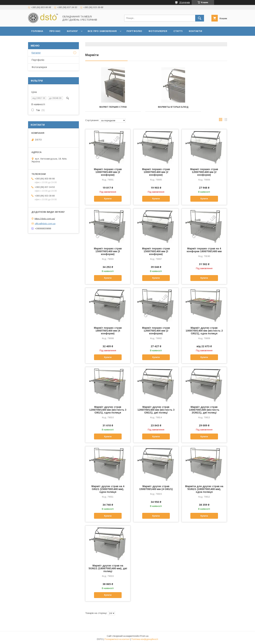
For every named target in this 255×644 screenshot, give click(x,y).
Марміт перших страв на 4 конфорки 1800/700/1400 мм (204, 250)
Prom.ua (144, 636)
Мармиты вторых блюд (156, 107)
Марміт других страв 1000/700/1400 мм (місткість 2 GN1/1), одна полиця (204, 331)
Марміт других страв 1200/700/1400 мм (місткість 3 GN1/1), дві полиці (156, 410)
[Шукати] (200, 18)
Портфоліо (134, 31)
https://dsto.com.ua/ (45, 218)
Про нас (55, 31)
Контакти (195, 31)
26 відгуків (185, 2)
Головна (37, 31)
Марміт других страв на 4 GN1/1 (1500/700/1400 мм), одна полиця (108, 489)
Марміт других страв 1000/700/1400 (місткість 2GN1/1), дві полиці (204, 410)
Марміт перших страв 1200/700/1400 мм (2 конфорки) (204, 172)
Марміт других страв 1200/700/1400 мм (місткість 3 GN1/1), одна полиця (108, 410)
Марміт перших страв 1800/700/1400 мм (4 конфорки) (108, 331)
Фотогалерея (158, 31)
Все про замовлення (102, 31)
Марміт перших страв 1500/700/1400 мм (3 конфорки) (108, 251)
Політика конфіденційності (145, 639)
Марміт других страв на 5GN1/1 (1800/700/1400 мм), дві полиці (108, 568)
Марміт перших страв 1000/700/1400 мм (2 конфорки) (108, 172)
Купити (108, 199)
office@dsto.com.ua (45, 224)
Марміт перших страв (107, 107)
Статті (178, 31)
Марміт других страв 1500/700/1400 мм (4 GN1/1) (156, 488)
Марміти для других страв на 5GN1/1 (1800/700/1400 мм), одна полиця (204, 489)
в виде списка (226, 120)
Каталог (72, 31)
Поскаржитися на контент (117, 639)
